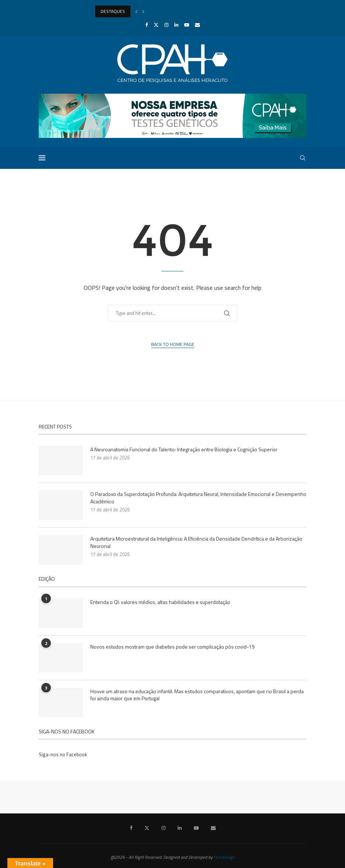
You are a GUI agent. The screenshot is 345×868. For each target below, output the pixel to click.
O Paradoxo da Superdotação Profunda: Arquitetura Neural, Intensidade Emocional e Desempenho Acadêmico (198, 498)
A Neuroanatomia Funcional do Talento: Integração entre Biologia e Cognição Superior (184, 449)
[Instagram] (166, 25)
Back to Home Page (173, 344)
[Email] (197, 25)
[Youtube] (187, 25)
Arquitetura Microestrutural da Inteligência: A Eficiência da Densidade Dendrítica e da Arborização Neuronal (196, 542)
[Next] (143, 11)
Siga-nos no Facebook (63, 754)
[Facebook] (147, 25)
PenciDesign (224, 857)
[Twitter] (156, 25)
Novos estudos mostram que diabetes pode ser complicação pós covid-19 (172, 647)
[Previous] (136, 11)
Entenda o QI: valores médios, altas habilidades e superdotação (160, 602)
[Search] (303, 158)
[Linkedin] (176, 25)
